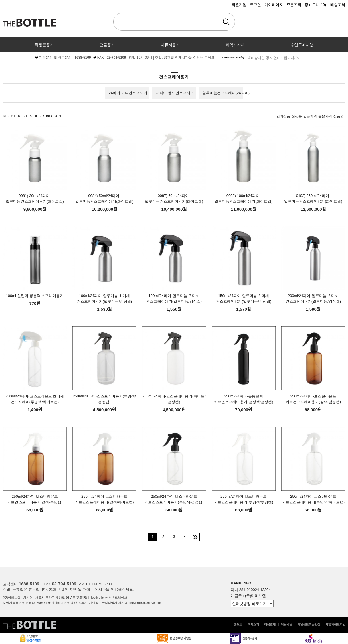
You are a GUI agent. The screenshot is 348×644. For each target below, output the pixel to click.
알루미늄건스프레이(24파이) (226, 93)
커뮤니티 (174, 60)
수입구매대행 (302, 45)
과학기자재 (235, 45)
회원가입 (239, 5)
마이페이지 (274, 5)
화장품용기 (44, 45)
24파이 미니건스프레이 (128, 93)
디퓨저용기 (170, 45)
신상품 (297, 116)
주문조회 (294, 5)
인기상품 (283, 116)
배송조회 (338, 5)
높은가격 (325, 116)
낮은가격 (310, 116)
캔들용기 (107, 45)
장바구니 (315, 5)
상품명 (339, 116)
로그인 (255, 5)
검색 (226, 22)
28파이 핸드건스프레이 (175, 93)
